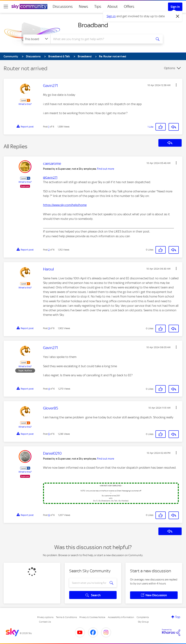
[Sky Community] (29, 7)
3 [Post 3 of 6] (49, 328)
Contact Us (45, 622)
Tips (98, 7)
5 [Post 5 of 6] (49, 434)
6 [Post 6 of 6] (49, 515)
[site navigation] (6, 7)
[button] (176, 85)
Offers (129, 7)
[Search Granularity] (37, 39)
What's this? (25, 104)
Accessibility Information (121, 617)
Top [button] (178, 617)
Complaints (143, 617)
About (113, 7)
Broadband (93, 25)
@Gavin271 (50, 178)
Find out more (106, 169)
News (83, 7)
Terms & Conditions (66, 617)
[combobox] (101, 39)
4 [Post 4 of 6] (49, 389)
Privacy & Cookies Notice (92, 617)
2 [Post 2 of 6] (49, 250)
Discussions (63, 7)
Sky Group (143, 622)
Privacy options (45, 617)
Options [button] (170, 68)
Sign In (175, 7)
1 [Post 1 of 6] (49, 127)
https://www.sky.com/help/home (65, 205)
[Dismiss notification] (178, 16)
